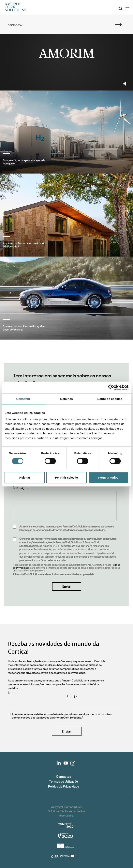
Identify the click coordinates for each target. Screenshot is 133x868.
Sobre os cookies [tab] (110, 399)
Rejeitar (25, 477)
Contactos (64, 777)
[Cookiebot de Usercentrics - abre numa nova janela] (111, 387)
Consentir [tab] (23, 399)
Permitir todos (108, 477)
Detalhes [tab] (66, 399)
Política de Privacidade (64, 786)
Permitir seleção (66, 477)
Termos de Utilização (64, 782)
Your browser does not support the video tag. (66, 53)
